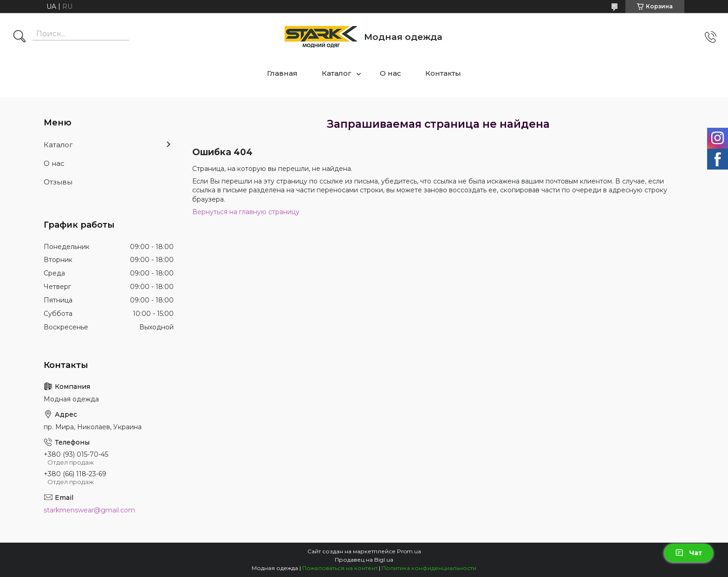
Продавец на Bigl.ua (364, 560)
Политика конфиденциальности (429, 568)
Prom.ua (409, 551)
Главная (282, 73)
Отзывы (58, 182)
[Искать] (19, 37)
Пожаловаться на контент (340, 568)
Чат (689, 553)
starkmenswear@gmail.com (89, 510)
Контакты (443, 73)
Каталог (337, 73)
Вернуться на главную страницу (246, 212)
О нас (390, 73)
